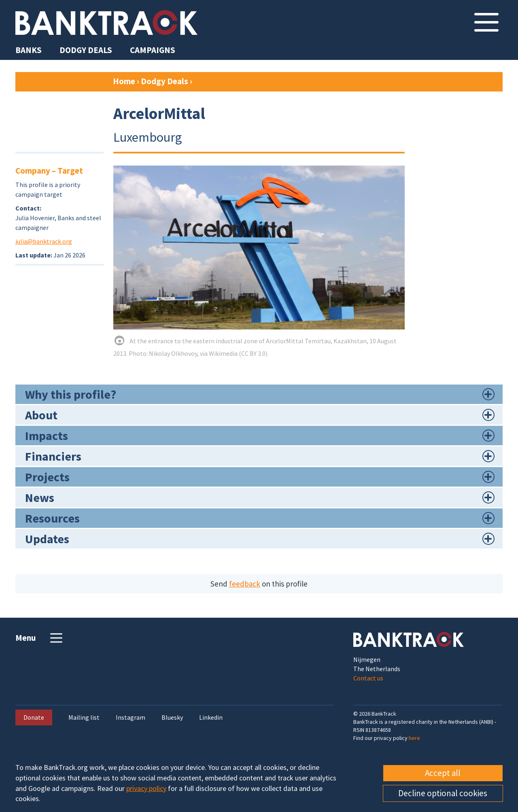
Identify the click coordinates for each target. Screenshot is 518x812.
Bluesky (172, 717)
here (414, 738)
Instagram (131, 717)
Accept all (443, 773)
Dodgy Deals (165, 81)
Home (124, 81)
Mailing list (84, 717)
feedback (245, 584)
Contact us (368, 678)
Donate (34, 717)
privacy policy (146, 788)
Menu (40, 638)
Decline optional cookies (443, 793)
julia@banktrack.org (44, 241)
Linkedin (211, 717)
